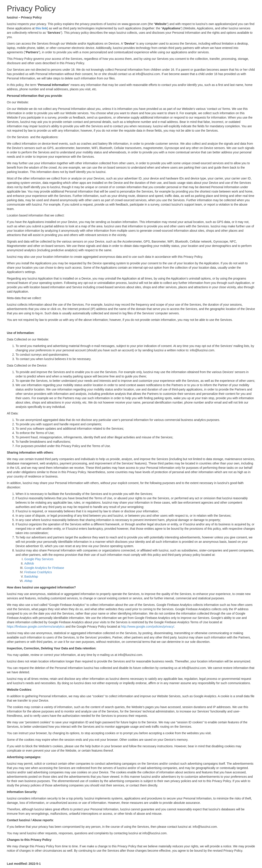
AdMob (29, 563)
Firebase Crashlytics (38, 572)
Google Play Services (39, 559)
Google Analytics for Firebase (44, 568)
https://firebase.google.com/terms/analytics (36, 627)
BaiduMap (31, 576)
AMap (28, 581)
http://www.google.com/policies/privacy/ (148, 627)
